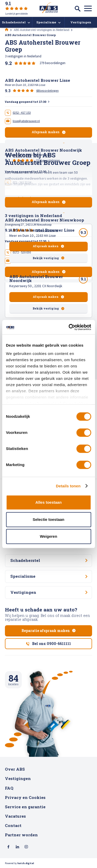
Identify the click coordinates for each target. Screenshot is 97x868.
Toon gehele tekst (20, 198)
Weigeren (48, 536)
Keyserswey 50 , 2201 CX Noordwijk (36, 286)
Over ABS (15, 769)
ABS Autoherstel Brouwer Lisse (38, 80)
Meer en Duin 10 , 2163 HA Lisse (25, 85)
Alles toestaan (49, 502)
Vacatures (15, 816)
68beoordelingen (47, 91)
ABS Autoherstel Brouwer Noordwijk (43, 150)
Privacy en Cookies (25, 797)
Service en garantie (25, 807)
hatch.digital (26, 863)
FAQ (9, 788)
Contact (13, 825)
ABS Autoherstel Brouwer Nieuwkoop (44, 220)
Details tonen (68, 486)
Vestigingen (18, 778)
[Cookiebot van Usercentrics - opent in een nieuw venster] (69, 327)
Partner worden (21, 835)
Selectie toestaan (48, 519)
